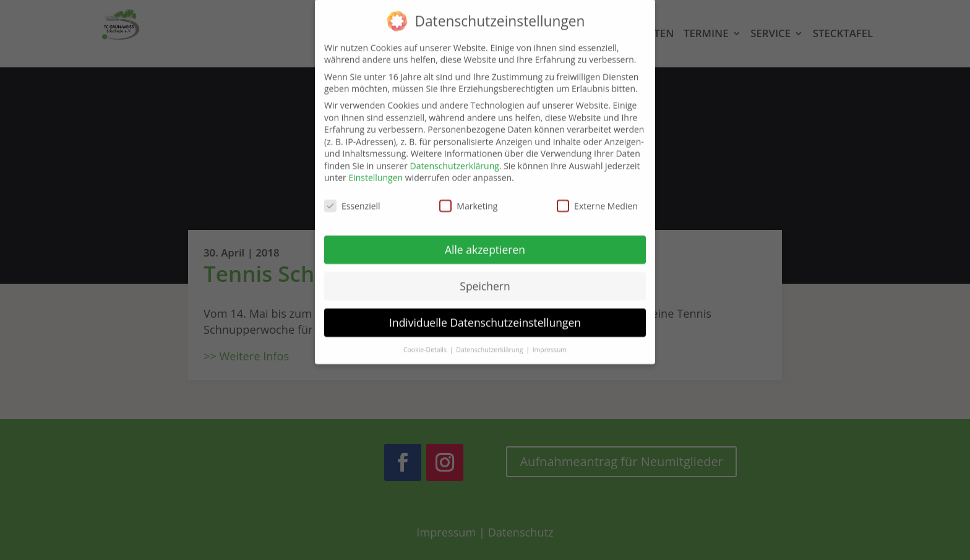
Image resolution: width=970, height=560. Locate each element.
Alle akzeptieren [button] (485, 241)
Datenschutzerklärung (455, 157)
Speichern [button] (485, 278)
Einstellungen (376, 169)
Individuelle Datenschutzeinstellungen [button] (485, 313)
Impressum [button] (550, 341)
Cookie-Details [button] (426, 341)
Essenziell (352, 197)
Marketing (468, 197)
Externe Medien (597, 197)
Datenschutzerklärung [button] (490, 341)
